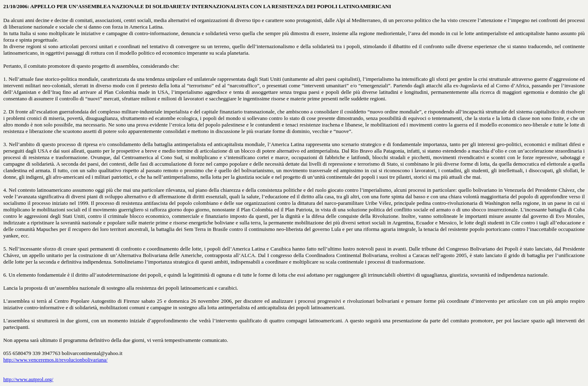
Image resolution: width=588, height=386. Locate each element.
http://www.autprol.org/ (28, 379)
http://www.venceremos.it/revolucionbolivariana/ (55, 360)
